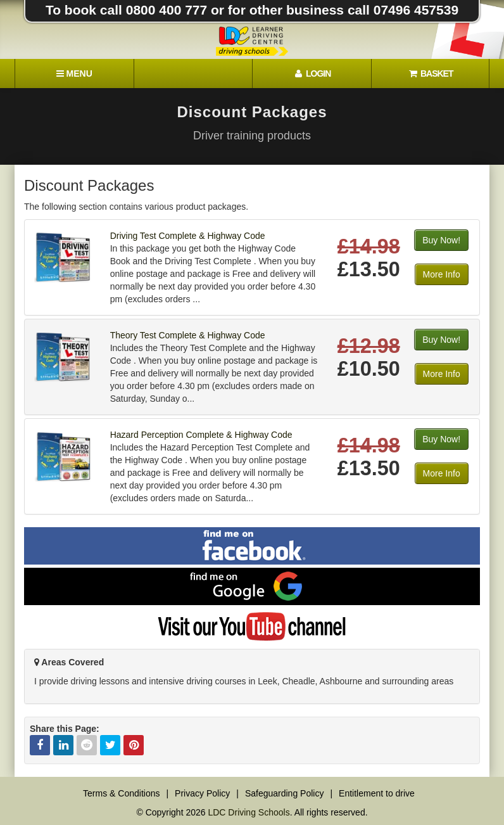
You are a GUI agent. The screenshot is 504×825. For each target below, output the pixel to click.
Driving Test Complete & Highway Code (188, 236)
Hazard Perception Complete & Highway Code (201, 435)
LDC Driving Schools (249, 812)
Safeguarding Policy (285, 793)
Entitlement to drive (377, 793)
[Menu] (74, 74)
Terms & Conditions (121, 793)
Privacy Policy (202, 793)
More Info (442, 274)
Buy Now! (441, 240)
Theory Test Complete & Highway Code (188, 335)
